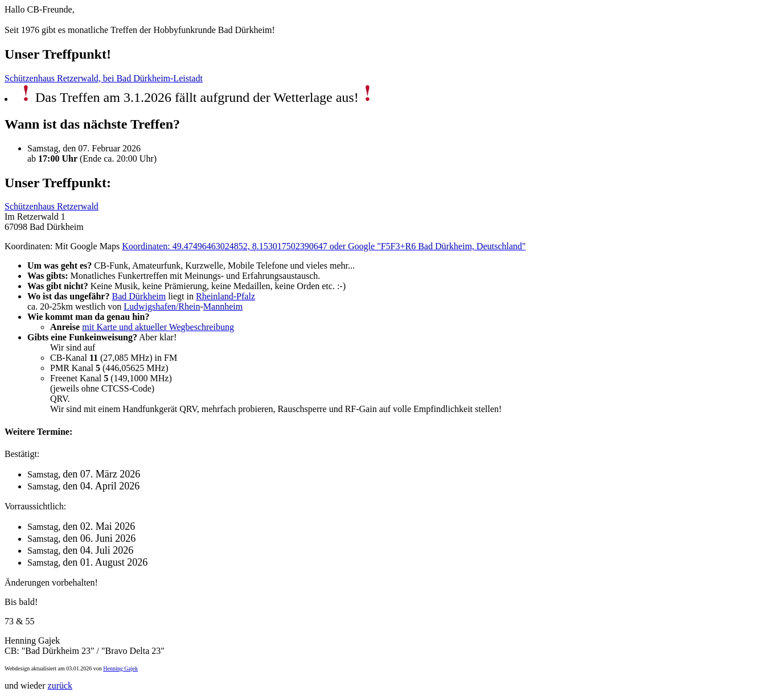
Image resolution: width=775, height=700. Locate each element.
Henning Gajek (120, 668)
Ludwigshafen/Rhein (162, 306)
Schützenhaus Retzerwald (52, 206)
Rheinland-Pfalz (225, 296)
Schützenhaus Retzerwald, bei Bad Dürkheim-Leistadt (104, 78)
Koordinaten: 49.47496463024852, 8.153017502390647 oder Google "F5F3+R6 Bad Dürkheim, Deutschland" (324, 246)
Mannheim (223, 306)
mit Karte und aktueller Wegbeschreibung (158, 327)
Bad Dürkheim (139, 296)
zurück (60, 685)
